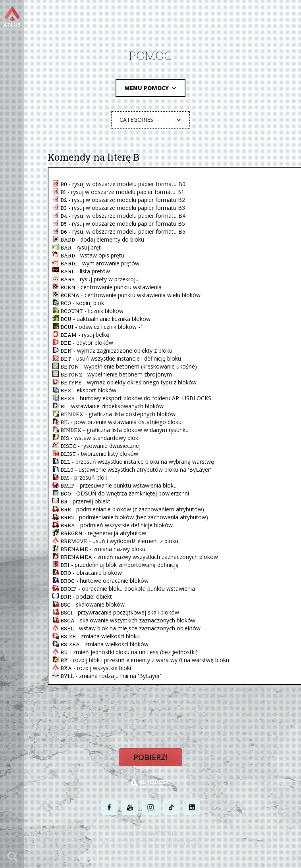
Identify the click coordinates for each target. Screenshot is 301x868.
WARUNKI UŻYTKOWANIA (184, 857)
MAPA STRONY (227, 857)
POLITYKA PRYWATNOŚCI (131, 857)
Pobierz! (150, 757)
